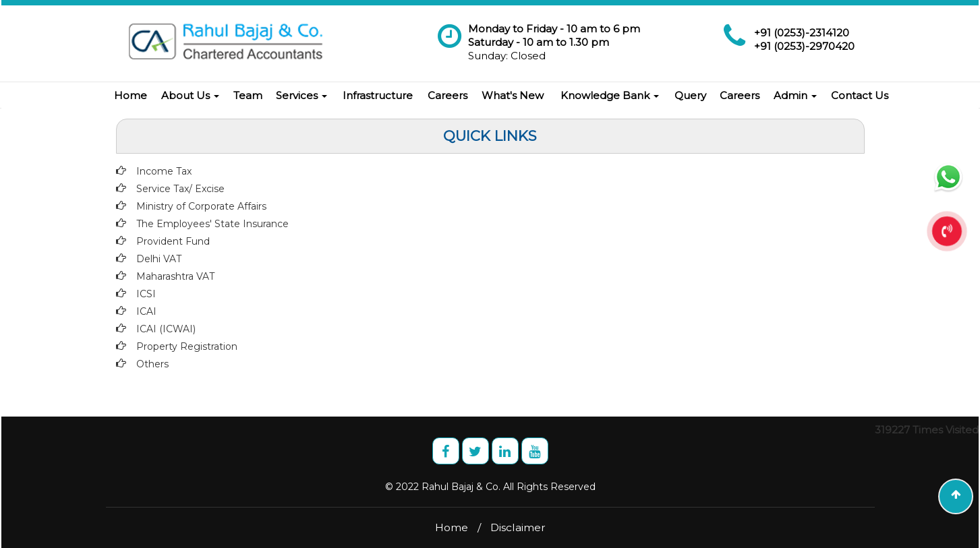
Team (248, 95)
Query (690, 95)
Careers (448, 95)
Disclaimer (518, 527)
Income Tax (164, 171)
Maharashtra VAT (175, 276)
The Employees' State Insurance (212, 224)
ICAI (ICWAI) (166, 329)
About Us (190, 95)
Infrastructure (378, 95)
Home (131, 95)
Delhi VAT (159, 259)
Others (152, 364)
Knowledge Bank (610, 95)
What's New (513, 95)
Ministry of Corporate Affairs (201, 206)
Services (301, 95)
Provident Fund (173, 241)
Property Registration (187, 346)
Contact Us (860, 95)
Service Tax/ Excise (180, 189)
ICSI (146, 294)
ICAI (146, 311)
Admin (795, 95)
